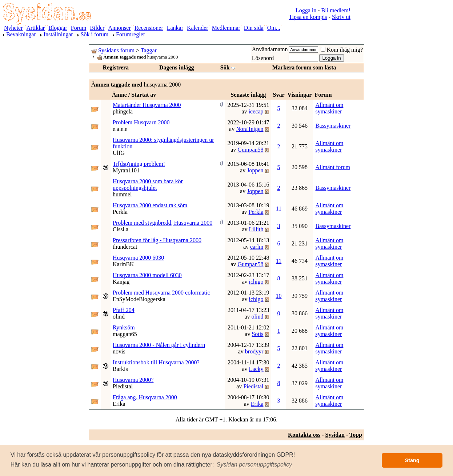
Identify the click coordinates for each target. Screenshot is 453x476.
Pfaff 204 (124, 310)
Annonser (119, 28)
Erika (119, 404)
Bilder (97, 28)
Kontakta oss (304, 435)
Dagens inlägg (177, 67)
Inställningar (58, 34)
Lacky (256, 369)
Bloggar (58, 28)
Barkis (120, 369)
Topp (356, 435)
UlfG (119, 153)
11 (279, 209)
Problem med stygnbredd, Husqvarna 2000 (163, 223)
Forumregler (131, 34)
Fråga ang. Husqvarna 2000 (145, 397)
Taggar (149, 50)
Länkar (175, 28)
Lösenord (263, 58)
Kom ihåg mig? (342, 50)
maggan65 (125, 334)
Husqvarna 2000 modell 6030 (147, 275)
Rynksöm (124, 327)
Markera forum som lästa (304, 67)
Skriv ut (341, 17)
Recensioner (149, 28)
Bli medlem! (336, 10)
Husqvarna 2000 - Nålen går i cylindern (159, 345)
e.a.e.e (120, 129)
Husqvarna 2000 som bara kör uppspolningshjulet (148, 185)
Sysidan (335, 435)
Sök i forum (95, 34)
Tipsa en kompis (308, 17)
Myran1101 (126, 170)
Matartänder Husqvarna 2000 (147, 105)
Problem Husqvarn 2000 (141, 122)
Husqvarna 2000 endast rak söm (150, 205)
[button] (254, 465)
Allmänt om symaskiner (329, 108)
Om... (274, 28)
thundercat (125, 247)
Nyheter (13, 28)
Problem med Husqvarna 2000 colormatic (161, 293)
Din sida (254, 28)
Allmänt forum (333, 167)
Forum (79, 28)
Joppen (255, 170)
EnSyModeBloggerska (139, 299)
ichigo (256, 282)
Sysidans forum (116, 50)
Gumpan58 (250, 150)
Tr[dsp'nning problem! (139, 164)
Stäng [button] (412, 460)
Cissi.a (121, 229)
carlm (257, 247)
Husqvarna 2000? (133, 380)
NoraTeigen (250, 129)
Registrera (116, 67)
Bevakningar (21, 34)
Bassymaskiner (333, 126)
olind (119, 317)
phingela (123, 111)
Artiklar (36, 28)
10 (278, 296)
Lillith (256, 229)
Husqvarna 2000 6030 (138, 258)
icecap (256, 111)
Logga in (306, 10)
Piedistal (123, 386)
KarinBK (123, 264)
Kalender (198, 28)
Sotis (257, 334)
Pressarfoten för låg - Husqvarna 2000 (157, 240)
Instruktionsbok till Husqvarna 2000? (156, 362)
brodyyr (254, 351)
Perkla (120, 212)
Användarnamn (270, 49)
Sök (225, 67)
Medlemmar (226, 28)
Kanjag (121, 282)
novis (119, 351)
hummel (122, 194)
